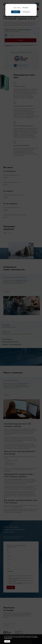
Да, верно (16, 12)
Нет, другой (26, 12)
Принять (7, 641)
